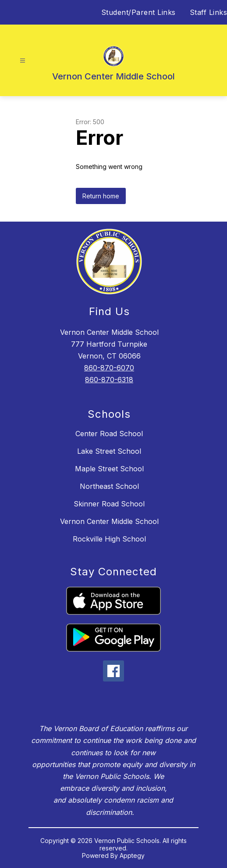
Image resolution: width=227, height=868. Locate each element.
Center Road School (109, 434)
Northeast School (109, 486)
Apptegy (132, 855)
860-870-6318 (109, 380)
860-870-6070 (109, 368)
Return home (101, 196)
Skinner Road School (109, 504)
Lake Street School (109, 451)
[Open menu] (23, 61)
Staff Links (209, 12)
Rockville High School (109, 539)
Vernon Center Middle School (109, 521)
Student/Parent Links (138, 12)
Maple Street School (109, 469)
